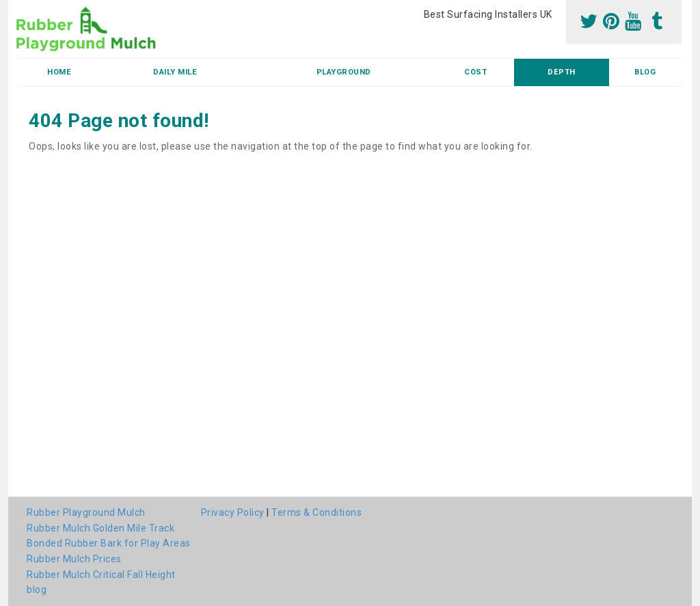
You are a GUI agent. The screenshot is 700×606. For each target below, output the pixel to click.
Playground (344, 72)
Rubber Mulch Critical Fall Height (101, 575)
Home (59, 72)
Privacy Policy (233, 512)
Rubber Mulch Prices (74, 559)
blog (645, 72)
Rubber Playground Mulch (86, 512)
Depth (562, 72)
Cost (475, 72)
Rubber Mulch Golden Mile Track (100, 528)
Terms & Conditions (317, 512)
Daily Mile (175, 72)
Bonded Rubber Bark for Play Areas (109, 543)
